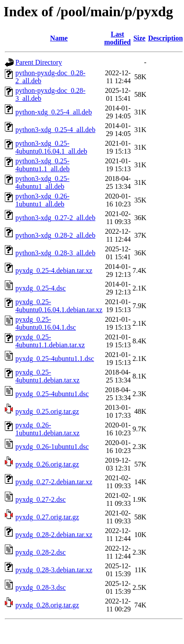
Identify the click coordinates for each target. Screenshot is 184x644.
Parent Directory (39, 62)
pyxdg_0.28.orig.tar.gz (47, 605)
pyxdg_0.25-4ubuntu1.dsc (52, 394)
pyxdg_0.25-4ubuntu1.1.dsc (55, 359)
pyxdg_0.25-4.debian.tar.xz (54, 270)
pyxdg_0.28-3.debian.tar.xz (54, 570)
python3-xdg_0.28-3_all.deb (55, 253)
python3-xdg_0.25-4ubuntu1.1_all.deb (43, 165)
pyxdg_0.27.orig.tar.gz (47, 517)
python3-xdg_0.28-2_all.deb (55, 235)
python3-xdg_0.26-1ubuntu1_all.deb (42, 200)
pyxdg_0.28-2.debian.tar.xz (54, 535)
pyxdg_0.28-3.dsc (41, 587)
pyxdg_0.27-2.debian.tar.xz (54, 482)
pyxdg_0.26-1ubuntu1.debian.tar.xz (47, 429)
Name (59, 38)
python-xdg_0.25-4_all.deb (54, 112)
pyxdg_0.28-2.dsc (41, 552)
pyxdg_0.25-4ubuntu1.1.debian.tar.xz (50, 341)
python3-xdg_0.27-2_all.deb (55, 218)
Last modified (117, 38)
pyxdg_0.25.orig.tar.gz (47, 411)
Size (140, 38)
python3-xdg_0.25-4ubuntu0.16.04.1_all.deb (51, 147)
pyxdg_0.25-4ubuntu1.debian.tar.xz (47, 376)
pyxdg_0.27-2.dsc (41, 499)
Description (165, 38)
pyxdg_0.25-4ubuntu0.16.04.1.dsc (46, 323)
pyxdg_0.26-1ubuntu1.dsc (52, 447)
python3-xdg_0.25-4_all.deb (55, 130)
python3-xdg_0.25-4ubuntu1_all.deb (42, 182)
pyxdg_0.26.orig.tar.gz (47, 464)
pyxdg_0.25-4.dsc (41, 288)
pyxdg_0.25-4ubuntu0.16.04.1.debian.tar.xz (59, 306)
